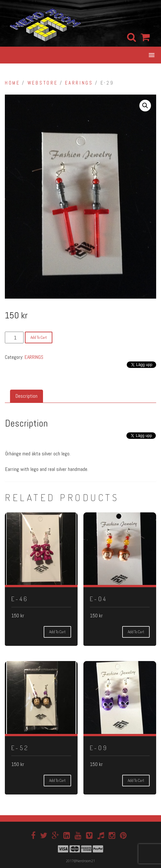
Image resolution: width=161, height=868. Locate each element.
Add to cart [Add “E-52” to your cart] (57, 780)
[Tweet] (125, 438)
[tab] (27, 396)
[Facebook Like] (121, 441)
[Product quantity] (14, 337)
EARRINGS (79, 83)
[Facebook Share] (123, 441)
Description (27, 396)
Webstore (43, 83)
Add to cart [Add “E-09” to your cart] (136, 780)
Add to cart (39, 337)
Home (12, 83)
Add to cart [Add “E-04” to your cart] (136, 632)
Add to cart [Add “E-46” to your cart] (57, 632)
